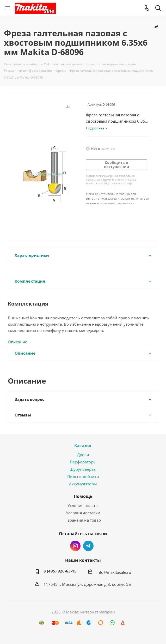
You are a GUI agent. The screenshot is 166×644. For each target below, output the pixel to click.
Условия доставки (83, 513)
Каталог (83, 445)
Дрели (83, 455)
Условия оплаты (83, 505)
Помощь (83, 496)
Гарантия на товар (83, 520)
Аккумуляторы (83, 484)
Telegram (88, 546)
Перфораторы (83, 462)
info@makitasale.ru (114, 572)
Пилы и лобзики (83, 476)
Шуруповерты (83, 469)
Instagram (75, 546)
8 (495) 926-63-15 (60, 571)
